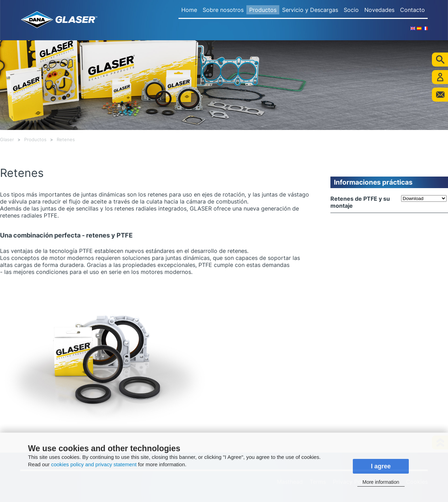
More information (381, 482)
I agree (381, 466)
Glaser (7, 140)
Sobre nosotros (223, 10)
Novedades (379, 10)
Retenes (66, 140)
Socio (351, 10)
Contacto (412, 10)
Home (189, 10)
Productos (263, 10)
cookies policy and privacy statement (94, 464)
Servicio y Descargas (310, 10)
